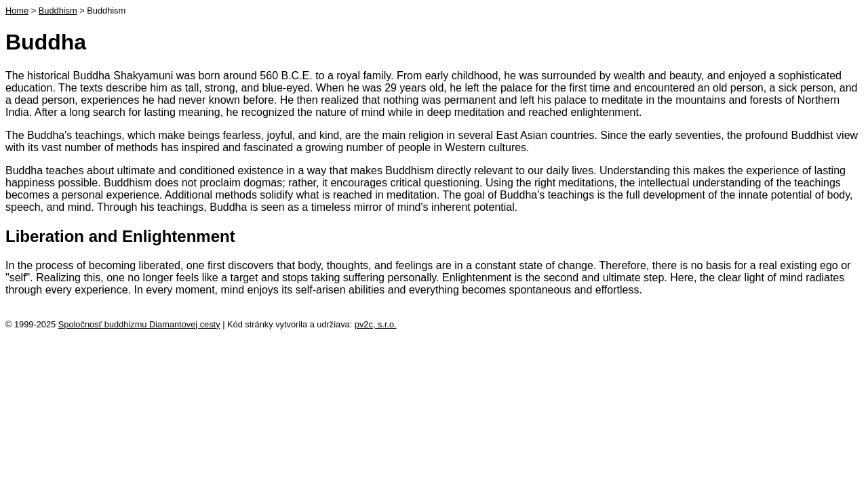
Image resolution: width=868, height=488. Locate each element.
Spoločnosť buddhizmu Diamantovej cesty (139, 324)
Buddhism (58, 11)
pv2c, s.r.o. (376, 324)
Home (17, 11)
